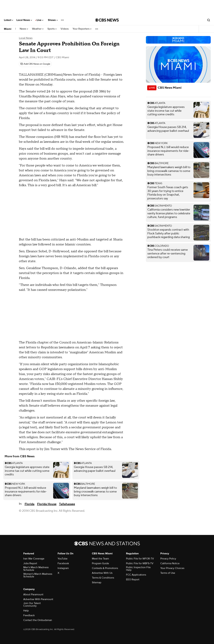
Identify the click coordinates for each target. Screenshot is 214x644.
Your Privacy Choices (172, 568)
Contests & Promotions (105, 568)
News (24, 29)
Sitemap (97, 582)
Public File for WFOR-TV (140, 559)
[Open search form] (209, 20)
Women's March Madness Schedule (38, 575)
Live (40, 20)
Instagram (63, 568)
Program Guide (100, 563)
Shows (53, 20)
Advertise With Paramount (38, 599)
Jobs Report (30, 563)
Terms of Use (168, 573)
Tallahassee (67, 504)
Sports (52, 29)
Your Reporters (82, 29)
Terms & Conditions (103, 578)
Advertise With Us (102, 573)
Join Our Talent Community (32, 605)
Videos (65, 29)
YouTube (63, 559)
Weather (38, 29)
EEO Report (133, 580)
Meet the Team (100, 559)
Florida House (47, 504)
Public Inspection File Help (138, 569)
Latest (9, 20)
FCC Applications (136, 575)
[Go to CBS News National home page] (107, 20)
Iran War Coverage (34, 559)
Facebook (63, 563)
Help (26, 611)
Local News (24, 20)
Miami (8, 29)
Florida (30, 504)
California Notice (170, 563)
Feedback (29, 615)
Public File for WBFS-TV (140, 563)
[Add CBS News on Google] (35, 64)
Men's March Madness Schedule (36, 569)
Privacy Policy (168, 559)
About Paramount (33, 594)
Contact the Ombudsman (38, 620)
